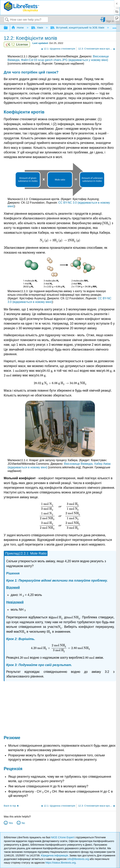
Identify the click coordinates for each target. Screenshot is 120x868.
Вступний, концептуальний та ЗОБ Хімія (78, 28)
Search (7, 20)
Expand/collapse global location (114, 27)
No (23, 823)
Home (18, 28)
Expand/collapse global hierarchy (8, 28)
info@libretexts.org (78, 859)
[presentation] (24, 56)
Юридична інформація (54, 855)
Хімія (38, 28)
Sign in (110, 21)
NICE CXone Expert (63, 837)
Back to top (10, 806)
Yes (11, 823)
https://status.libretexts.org (61, 863)
